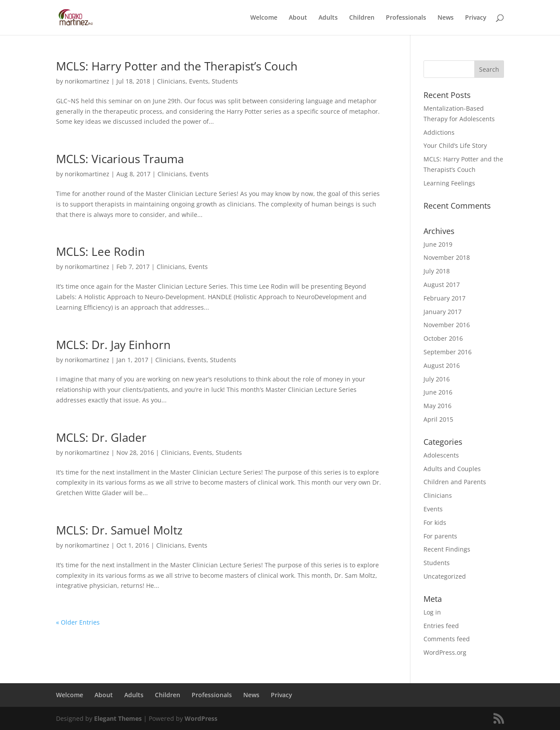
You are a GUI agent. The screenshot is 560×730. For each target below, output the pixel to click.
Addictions (439, 132)
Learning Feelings (449, 183)
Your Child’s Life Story (455, 145)
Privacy (476, 18)
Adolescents (441, 455)
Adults (328, 18)
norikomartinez (87, 81)
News (446, 18)
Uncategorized (445, 576)
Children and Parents (455, 482)
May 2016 (437, 406)
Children (362, 18)
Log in (432, 612)
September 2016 (448, 352)
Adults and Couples (452, 469)
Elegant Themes (118, 718)
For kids (435, 522)
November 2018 (447, 257)
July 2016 (437, 379)
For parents (440, 536)
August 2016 (442, 365)
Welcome (264, 18)
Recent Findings (447, 549)
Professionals (406, 18)
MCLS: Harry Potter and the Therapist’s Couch (177, 66)
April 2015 (438, 419)
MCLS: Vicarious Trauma (120, 159)
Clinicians (171, 81)
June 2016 (438, 392)
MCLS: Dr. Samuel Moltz (119, 530)
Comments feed (447, 639)
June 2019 (438, 244)
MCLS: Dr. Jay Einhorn (113, 345)
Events (199, 81)
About (298, 18)
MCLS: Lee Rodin (100, 251)
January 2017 (443, 312)
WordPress (201, 718)
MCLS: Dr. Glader (101, 437)
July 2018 (437, 271)
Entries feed (441, 626)
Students (225, 81)
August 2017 (442, 285)
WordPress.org (445, 652)
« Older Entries (78, 622)
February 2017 (444, 298)
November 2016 (447, 325)
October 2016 (443, 338)
